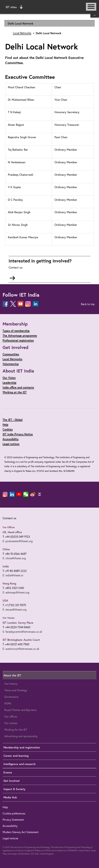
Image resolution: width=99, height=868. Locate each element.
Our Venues (9, 618)
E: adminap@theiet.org (16, 592)
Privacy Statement (13, 820)
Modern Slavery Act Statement (21, 832)
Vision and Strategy (16, 690)
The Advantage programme (20, 335)
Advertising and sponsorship (21, 736)
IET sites (14, 7)
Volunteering (11, 364)
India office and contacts (18, 387)
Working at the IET (15, 392)
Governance (11, 697)
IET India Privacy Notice (18, 434)
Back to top (88, 304)
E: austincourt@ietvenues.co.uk (21, 649)
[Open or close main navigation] (91, 7)
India (6, 566)
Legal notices (11, 444)
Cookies (8, 429)
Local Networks (22, 33)
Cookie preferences (14, 813)
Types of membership (16, 331)
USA (5, 600)
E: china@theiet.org (14, 558)
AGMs (8, 703)
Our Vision (9, 378)
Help (5, 424)
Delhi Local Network (21, 23)
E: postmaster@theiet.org (18, 541)
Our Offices (9, 527)
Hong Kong (9, 583)
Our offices (11, 716)
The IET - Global (13, 420)
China (6, 549)
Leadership (9, 382)
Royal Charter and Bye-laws (20, 710)
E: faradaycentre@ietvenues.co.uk (22, 632)
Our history (11, 684)
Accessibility (11, 439)
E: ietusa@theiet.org (15, 610)
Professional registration (18, 340)
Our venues (11, 723)
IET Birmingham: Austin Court (21, 640)
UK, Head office (12, 532)
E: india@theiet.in (13, 575)
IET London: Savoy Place (18, 623)
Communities (11, 354)
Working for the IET (16, 730)
